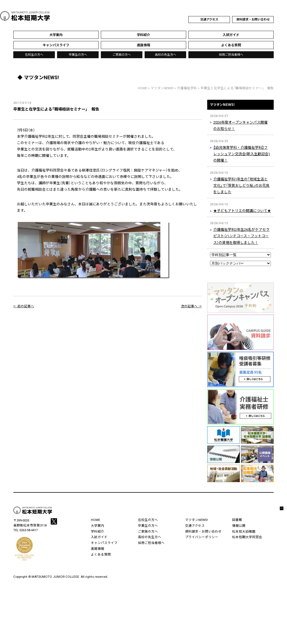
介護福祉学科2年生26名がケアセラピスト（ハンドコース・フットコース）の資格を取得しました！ (241, 236)
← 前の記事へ (24, 306)
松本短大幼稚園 (244, 531)
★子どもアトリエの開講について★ (242, 211)
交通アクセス (209, 20)
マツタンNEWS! (240, 108)
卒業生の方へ (78, 55)
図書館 (237, 520)
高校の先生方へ (166, 55)
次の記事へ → (191, 306)
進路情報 (98, 549)
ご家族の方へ (122, 55)
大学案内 (98, 526)
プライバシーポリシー (202, 537)
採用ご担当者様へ (231, 55)
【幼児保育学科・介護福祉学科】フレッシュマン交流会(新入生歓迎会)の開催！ (242, 154)
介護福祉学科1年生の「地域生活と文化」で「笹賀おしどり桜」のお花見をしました (241, 186)
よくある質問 (101, 554)
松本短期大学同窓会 (247, 537)
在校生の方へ (34, 55)
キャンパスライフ (104, 543)
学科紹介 (98, 531)
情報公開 (239, 526)
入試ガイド (99, 537)
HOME (143, 88)
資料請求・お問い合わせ (253, 20)
